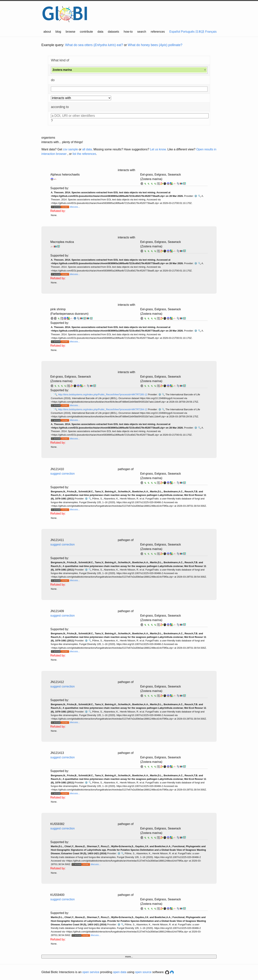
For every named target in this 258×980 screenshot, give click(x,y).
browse (70, 32)
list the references (84, 154)
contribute (86, 32)
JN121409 (57, 611)
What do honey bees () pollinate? (155, 45)
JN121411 (57, 540)
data (100, 32)
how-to (128, 32)
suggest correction (63, 474)
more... (129, 957)
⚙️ (196, 196)
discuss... (75, 207)
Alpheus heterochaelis (65, 175)
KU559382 (57, 824)
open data (120, 972)
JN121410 (57, 469)
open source (143, 972)
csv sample (70, 149)
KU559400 (57, 895)
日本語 (200, 32)
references (158, 32)
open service (91, 972)
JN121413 (57, 753)
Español (175, 32)
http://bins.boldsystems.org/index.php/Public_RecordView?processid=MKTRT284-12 (103, 409)
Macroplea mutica (62, 242)
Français (211, 32)
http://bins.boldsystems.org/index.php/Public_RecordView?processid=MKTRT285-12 (103, 394)
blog (58, 32)
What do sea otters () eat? (94, 45)
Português (188, 32)
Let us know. (158, 149)
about (47, 32)
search (142, 32)
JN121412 (57, 682)
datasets (114, 32)
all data (87, 149)
